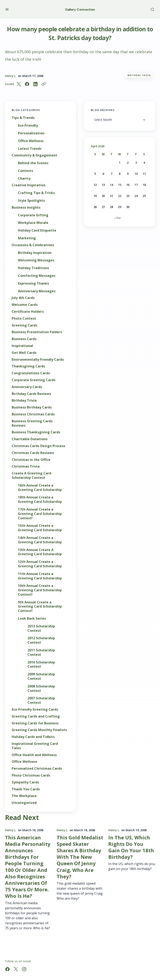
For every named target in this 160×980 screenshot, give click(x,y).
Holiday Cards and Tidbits (33, 737)
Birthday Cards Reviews (31, 394)
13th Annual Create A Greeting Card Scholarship (40, 552)
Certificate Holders (28, 312)
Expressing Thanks (33, 283)
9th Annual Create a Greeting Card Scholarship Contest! (40, 607)
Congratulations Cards (31, 373)
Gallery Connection (80, 9)
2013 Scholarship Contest (41, 628)
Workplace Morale (33, 223)
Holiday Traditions (33, 268)
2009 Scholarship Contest (41, 676)
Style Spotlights (31, 201)
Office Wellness (31, 141)
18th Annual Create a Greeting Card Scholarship (40, 499)
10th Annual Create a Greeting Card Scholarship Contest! (40, 590)
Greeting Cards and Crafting (36, 716)
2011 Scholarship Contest (41, 652)
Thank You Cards (26, 789)
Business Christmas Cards (33, 414)
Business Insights (26, 207)
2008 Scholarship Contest (41, 689)
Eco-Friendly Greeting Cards (35, 709)
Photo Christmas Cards (31, 775)
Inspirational (22, 346)
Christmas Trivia (26, 466)
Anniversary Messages (37, 291)
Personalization (31, 133)
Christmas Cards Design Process (38, 446)
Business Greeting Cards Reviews (32, 423)
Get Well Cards (24, 353)
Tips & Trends (23, 118)
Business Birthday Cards (32, 407)
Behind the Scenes (33, 163)
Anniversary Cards (27, 387)
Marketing (27, 238)
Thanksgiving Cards (28, 366)
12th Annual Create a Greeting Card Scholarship (40, 564)
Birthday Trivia (139, 75)
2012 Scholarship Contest (41, 640)
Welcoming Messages (36, 260)
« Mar (118, 218)
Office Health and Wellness (34, 755)
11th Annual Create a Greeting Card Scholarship (40, 576)
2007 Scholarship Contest (41, 700)
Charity (24, 178)
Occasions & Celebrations (33, 245)
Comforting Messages (37, 276)
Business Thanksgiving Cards (36, 432)
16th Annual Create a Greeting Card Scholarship (40, 488)
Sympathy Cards (25, 782)
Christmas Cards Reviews (33, 453)
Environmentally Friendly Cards (38, 360)
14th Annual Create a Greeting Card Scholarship (40, 540)
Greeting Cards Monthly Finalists (39, 730)
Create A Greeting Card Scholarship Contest (31, 475)
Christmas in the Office (31, 460)
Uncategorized (24, 803)
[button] (7, 9)
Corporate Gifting (33, 215)
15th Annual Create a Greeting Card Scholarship (40, 528)
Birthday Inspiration (35, 253)
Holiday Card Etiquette (37, 230)
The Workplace (24, 796)
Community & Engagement (34, 155)
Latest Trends (30, 149)
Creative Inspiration (29, 185)
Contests (26, 171)
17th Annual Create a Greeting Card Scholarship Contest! (40, 514)
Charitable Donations (30, 439)
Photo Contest (24, 318)
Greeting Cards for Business (35, 723)
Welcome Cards (25, 305)
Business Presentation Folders (37, 332)
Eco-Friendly (28, 125)
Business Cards (24, 339)
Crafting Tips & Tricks (36, 193)
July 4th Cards (23, 298)
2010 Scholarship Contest (41, 665)
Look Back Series (32, 619)
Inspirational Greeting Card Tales (35, 746)
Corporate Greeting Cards (34, 380)
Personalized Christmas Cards (37, 769)
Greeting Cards (24, 325)
